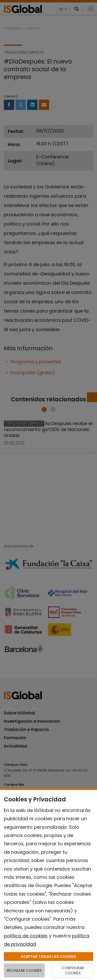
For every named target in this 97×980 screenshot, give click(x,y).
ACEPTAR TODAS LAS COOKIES (48, 957)
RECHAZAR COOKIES (24, 970)
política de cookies (26, 936)
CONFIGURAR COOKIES (73, 970)
